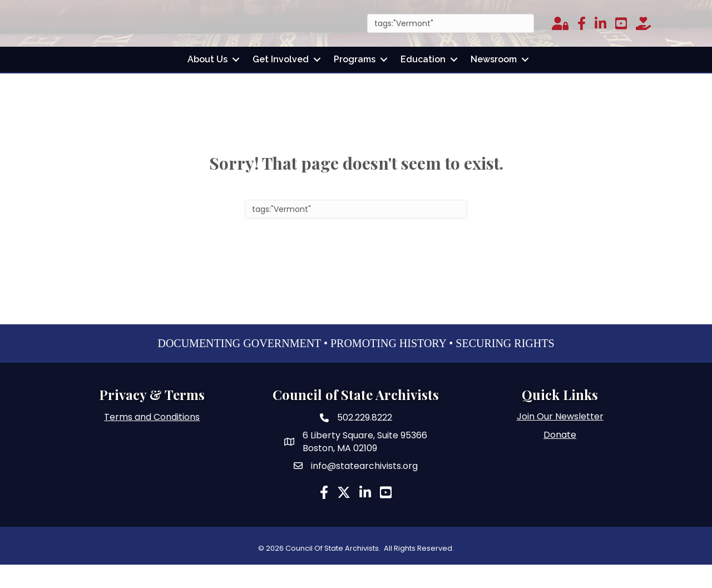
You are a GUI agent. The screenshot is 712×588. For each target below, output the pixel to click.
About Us (207, 83)
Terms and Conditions (152, 440)
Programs (355, 83)
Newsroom (494, 83)
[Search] (451, 35)
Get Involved (281, 83)
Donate (560, 458)
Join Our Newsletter (560, 439)
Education (423, 83)
